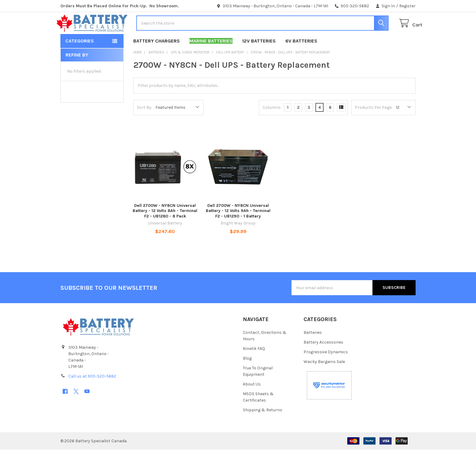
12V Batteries (259, 60)
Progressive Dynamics (326, 371)
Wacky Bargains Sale (324, 381)
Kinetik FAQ (254, 368)
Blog (247, 378)
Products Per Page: (374, 127)
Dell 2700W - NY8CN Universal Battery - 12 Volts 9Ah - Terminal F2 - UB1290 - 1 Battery (238, 230)
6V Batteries (301, 60)
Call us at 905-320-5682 (92, 396)
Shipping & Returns (263, 429)
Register (407, 6)
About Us (252, 404)
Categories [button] (80, 60)
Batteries (313, 352)
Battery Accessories (323, 362)
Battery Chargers (156, 60)
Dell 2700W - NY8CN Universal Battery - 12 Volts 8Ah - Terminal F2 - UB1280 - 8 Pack (165, 230)
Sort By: (144, 127)
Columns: (272, 127)
